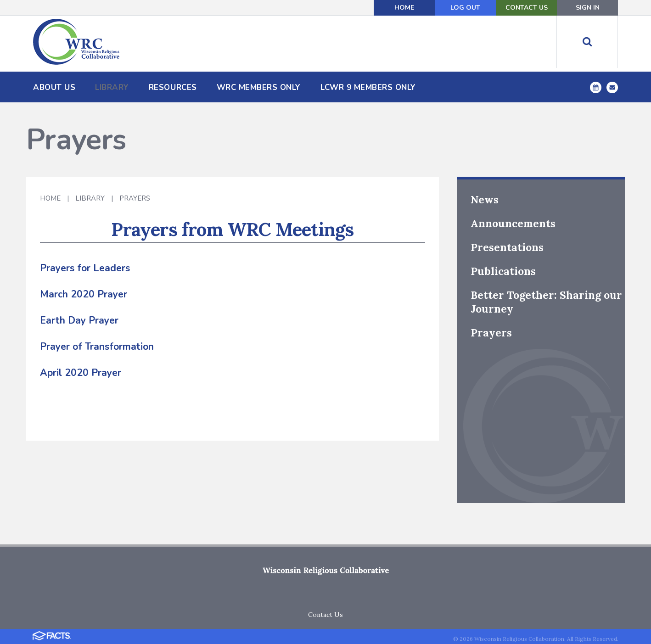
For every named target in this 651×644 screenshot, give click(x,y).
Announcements (513, 223)
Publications (503, 271)
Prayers (135, 198)
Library (90, 198)
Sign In (588, 8)
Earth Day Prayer (79, 320)
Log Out (465, 8)
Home (404, 8)
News (485, 199)
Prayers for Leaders (85, 268)
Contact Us (527, 8)
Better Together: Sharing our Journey (546, 302)
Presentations (507, 247)
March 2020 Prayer (84, 294)
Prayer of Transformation (97, 347)
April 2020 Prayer (81, 373)
